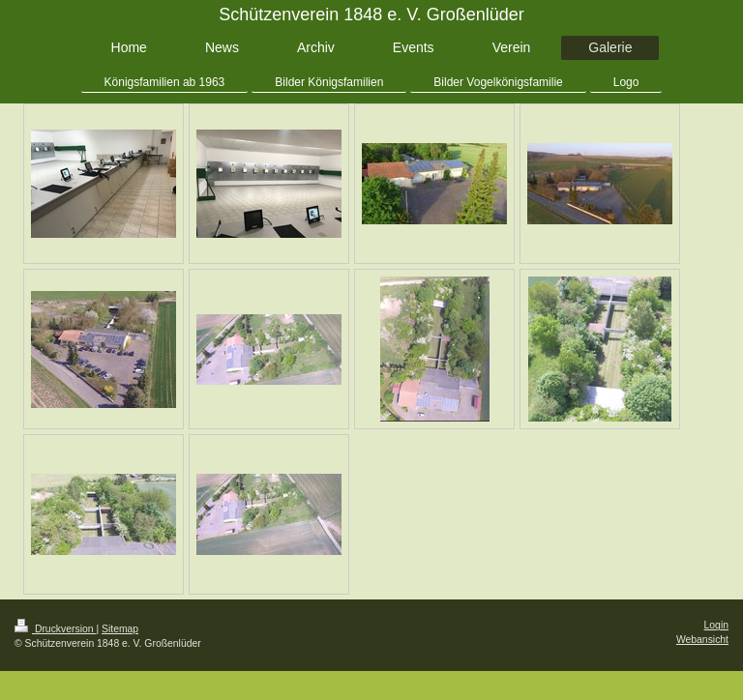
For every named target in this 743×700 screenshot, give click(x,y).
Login (716, 625)
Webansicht (702, 640)
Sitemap (120, 629)
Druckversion (55, 629)
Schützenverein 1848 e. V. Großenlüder (371, 15)
